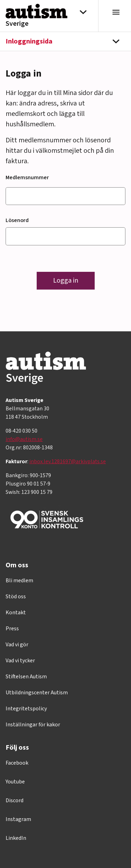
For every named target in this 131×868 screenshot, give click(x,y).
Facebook (17, 763)
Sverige (17, 24)
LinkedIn (16, 838)
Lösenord (17, 220)
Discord (14, 800)
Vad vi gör (17, 645)
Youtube (15, 782)
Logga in (66, 281)
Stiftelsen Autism (26, 677)
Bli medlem (19, 581)
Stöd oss (16, 597)
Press (12, 629)
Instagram (18, 819)
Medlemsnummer (27, 177)
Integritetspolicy (26, 709)
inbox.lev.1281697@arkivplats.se (68, 461)
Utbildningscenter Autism (37, 693)
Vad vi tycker (20, 661)
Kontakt (16, 613)
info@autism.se (24, 439)
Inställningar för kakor (33, 725)
